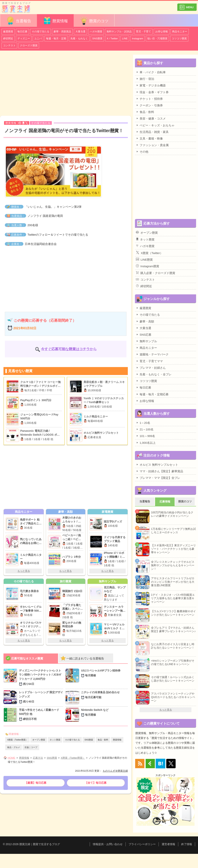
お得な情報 (162, 31)
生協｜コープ (31, 747)
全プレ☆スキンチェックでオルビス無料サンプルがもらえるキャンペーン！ (173, 565)
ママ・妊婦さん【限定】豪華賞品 (160, 471)
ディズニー (24, 38)
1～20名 (143, 423)
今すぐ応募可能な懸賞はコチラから (69, 349)
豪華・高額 (145, 321)
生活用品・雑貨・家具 (152, 132)
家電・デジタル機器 (151, 85)
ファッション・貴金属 (152, 145)
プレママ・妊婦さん (151, 368)
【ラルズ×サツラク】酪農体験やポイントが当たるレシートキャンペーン (173, 613)
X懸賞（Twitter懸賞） (17, 740)
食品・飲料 (103, 740)
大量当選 (80, 31)
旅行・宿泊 (145, 79)
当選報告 (19, 21)
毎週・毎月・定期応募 (152, 394)
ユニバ (38, 38)
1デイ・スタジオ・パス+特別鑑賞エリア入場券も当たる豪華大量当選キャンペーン (173, 598)
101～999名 (146, 436)
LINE (125, 38)
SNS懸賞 (97, 38)
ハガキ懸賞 (96, 31)
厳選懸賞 (8, 31)
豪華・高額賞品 (62, 31)
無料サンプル (146, 341)
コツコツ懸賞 (179, 38)
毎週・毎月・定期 (56, 38)
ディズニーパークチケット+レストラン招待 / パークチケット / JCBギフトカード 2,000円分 (41, 678)
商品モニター (180, 31)
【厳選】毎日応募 (36, 783)
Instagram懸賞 (148, 266)
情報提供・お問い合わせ (108, 844)
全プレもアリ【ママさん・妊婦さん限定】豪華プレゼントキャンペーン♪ (173, 629)
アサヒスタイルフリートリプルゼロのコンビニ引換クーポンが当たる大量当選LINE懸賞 (173, 582)
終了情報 (187, 844)
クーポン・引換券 (149, 105)
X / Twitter (112, 38)
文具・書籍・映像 (149, 138)
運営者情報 (168, 844)
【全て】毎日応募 (96, 783)
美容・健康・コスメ (151, 118)
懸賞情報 (55, 21)
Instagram (137, 38)
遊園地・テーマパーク (152, 354)
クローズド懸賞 (29, 45)
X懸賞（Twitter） (149, 253)
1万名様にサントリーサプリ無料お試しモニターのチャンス (173, 531)
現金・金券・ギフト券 (152, 92)
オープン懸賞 (39, 740)
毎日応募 (22, 31)
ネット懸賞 (55, 740)
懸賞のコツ (94, 21)
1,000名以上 (146, 443)
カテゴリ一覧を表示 (187, 6)
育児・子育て (143, 31)
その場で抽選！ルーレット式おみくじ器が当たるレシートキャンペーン (173, 679)
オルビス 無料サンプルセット (157, 465)
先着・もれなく (79, 38)
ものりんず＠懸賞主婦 (115, 771)
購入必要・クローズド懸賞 (156, 273)
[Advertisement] (66, 84)
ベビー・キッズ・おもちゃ (155, 125)
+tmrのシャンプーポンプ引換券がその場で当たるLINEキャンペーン (173, 662)
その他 (142, 152)
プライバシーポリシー (142, 844)
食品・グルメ (14, 747)
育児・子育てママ (149, 361)
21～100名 (145, 429)
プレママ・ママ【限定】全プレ (158, 478)
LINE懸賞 (144, 259)
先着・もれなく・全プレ (154, 374)
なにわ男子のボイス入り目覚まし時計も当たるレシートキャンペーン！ (173, 646)
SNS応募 (144, 334)
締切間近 (8, 38)
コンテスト (9, 45)
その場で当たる (41, 31)
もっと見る (24, 571)
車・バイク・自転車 (151, 72)
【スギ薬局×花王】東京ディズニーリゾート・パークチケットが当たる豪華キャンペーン (173, 549)
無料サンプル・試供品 (119, 31)
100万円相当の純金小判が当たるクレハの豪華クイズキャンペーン (172, 514)
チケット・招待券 (149, 99)
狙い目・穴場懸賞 (157, 38)
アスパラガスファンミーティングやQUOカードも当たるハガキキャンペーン (173, 697)
